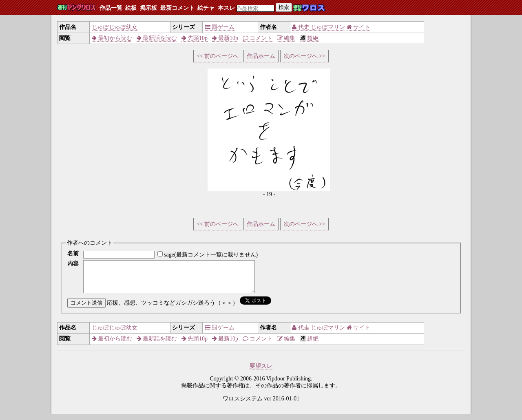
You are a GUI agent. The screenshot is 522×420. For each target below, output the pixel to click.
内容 (73, 264)
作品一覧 (111, 8)
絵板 (131, 8)
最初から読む (112, 38)
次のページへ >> (304, 56)
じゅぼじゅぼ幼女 (115, 27)
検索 (284, 7)
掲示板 (148, 8)
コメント (258, 38)
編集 (286, 38)
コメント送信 (86, 309)
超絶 (309, 38)
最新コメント (177, 8)
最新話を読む (157, 38)
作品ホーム (261, 56)
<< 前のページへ (218, 56)
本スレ (226, 8)
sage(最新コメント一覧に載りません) (211, 255)
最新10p (225, 38)
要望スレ (261, 372)
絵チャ (206, 8)
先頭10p (195, 38)
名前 (73, 253)
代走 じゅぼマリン (319, 27)
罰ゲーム (220, 27)
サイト (359, 27)
